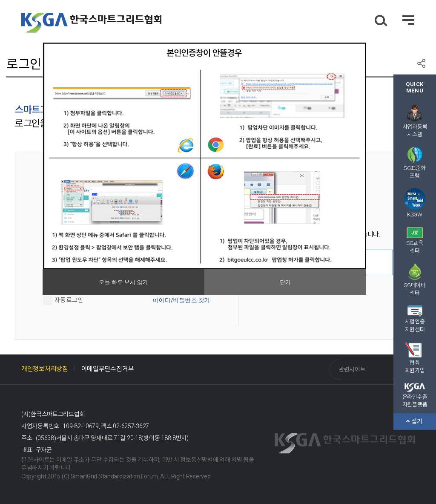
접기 (414, 421)
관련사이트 (352, 369)
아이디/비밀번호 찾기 (182, 300)
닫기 (285, 283)
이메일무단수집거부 (108, 369)
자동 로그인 (69, 300)
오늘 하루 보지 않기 (123, 283)
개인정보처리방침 (45, 369)
